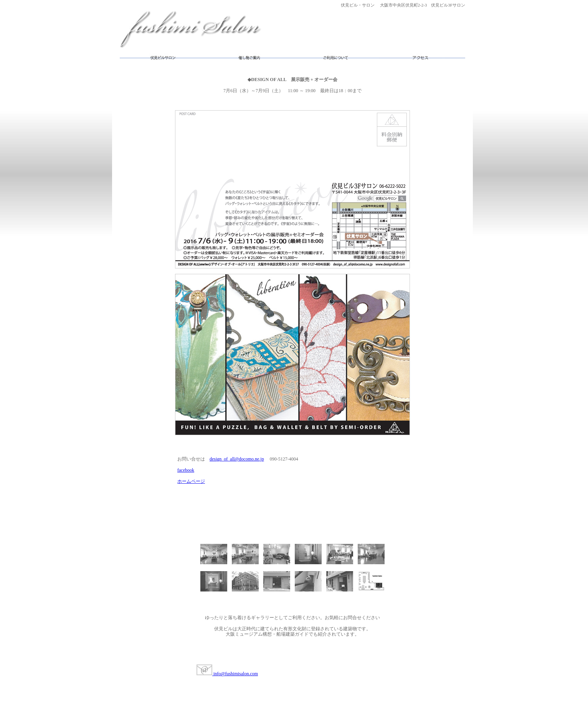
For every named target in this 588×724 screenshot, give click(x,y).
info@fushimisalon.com (227, 674)
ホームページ (191, 481)
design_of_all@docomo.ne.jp (237, 459)
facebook (186, 470)
